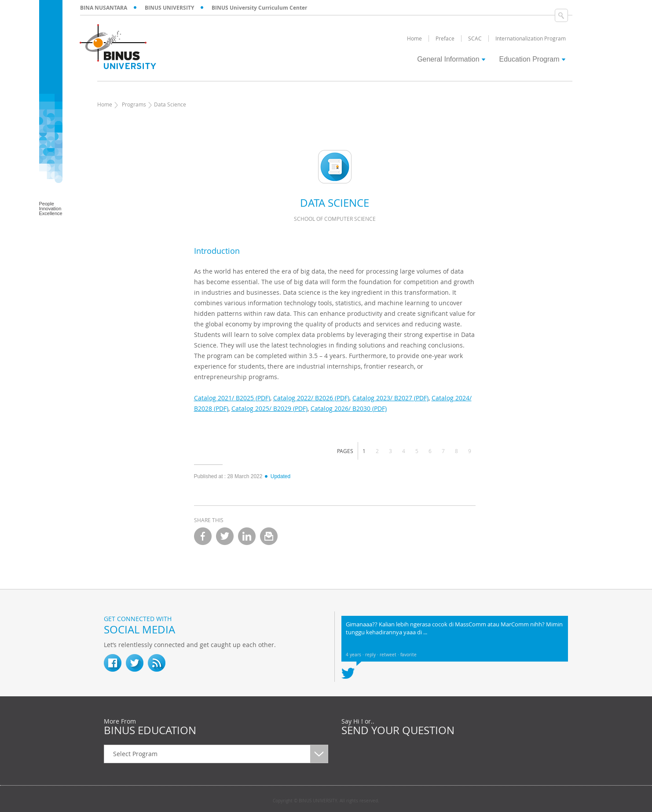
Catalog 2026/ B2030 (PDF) (349, 408)
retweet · (390, 655)
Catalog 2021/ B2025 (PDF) (232, 398)
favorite (408, 655)
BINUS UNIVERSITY (169, 8)
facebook (203, 536)
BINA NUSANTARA (104, 8)
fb (113, 663)
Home (105, 104)
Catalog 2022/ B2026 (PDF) (311, 398)
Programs (134, 104)
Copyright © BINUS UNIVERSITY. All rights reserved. (326, 801)
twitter (225, 536)
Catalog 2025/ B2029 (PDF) (269, 408)
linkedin (247, 536)
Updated (277, 476)
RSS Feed (157, 663)
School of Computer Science (335, 219)
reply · (372, 655)
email (269, 536)
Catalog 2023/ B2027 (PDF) (390, 398)
